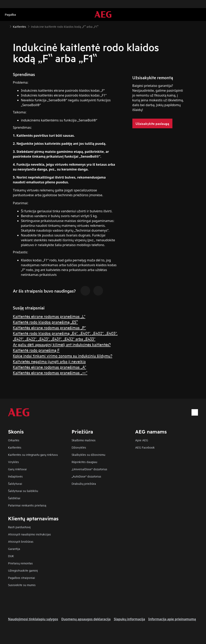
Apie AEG (142, 440)
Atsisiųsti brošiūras (21, 541)
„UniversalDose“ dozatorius (89, 469)
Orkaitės (14, 440)
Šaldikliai (14, 498)
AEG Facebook (145, 447)
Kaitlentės (15, 447)
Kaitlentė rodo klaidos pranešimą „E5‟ (45, 322)
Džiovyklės (79, 447)
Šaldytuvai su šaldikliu (23, 491)
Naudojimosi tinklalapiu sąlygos (33, 619)
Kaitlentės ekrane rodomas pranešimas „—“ (50, 372)
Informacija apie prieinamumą (172, 619)
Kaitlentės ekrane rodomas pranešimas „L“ (49, 316)
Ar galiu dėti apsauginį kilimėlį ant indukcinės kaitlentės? (62, 344)
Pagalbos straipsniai (22, 578)
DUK (11, 556)
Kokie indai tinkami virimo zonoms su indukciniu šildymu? (63, 356)
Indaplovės (15, 476)
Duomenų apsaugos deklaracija (86, 619)
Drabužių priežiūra (84, 483)
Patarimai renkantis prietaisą (27, 505)
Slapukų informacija (129, 619)
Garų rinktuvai (17, 469)
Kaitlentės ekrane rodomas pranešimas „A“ (49, 367)
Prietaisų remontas (20, 563)
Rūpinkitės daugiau (84, 462)
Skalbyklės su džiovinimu (88, 454)
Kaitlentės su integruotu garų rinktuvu (33, 454)
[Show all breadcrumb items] (6, 26)
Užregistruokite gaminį (23, 570)
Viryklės (13, 462)
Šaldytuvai (15, 483)
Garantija (14, 549)
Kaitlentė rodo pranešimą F (36, 350)
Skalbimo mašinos (84, 440)
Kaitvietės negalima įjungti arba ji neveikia (49, 361)
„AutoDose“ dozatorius (86, 476)
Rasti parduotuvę (19, 527)
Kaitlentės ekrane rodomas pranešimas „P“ (49, 327)
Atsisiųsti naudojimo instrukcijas (29, 534)
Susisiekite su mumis (22, 585)
